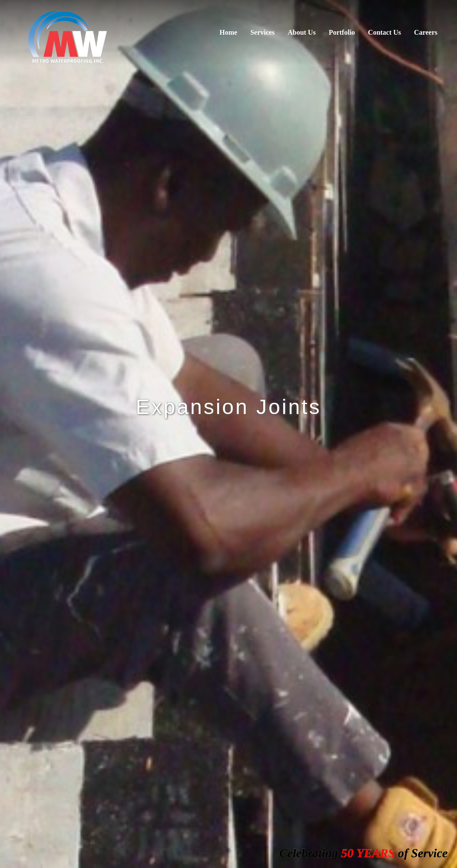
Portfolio (342, 32)
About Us (301, 32)
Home (228, 32)
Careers (426, 32)
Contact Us (384, 32)
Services (262, 32)
